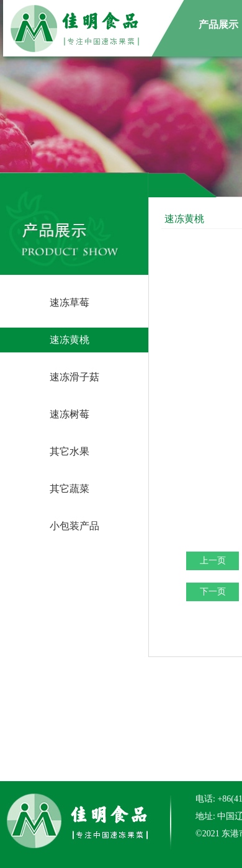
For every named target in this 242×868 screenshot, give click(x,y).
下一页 (213, 592)
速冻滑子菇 (74, 377)
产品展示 (218, 25)
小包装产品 (74, 526)
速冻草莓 (69, 302)
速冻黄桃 (69, 340)
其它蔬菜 (69, 489)
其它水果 (69, 451)
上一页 (213, 561)
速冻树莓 (69, 414)
